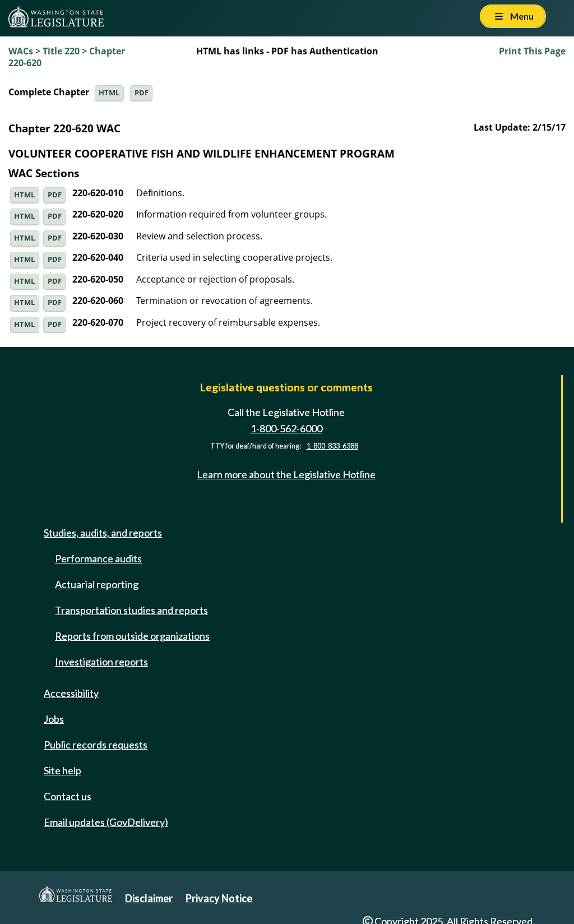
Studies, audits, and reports (103, 533)
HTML (109, 93)
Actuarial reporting (97, 584)
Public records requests (96, 745)
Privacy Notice (219, 898)
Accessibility (71, 693)
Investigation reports (101, 662)
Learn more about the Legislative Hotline (286, 474)
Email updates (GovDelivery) (106, 822)
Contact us (68, 796)
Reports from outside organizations (132, 636)
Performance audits (98, 558)
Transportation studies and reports (131, 610)
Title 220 (61, 51)
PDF (142, 93)
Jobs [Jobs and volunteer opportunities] (54, 719)
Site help (63, 770)
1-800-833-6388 (332, 446)
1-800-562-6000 (286, 428)
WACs (21, 51)
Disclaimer (149, 898)
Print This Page (532, 51)
